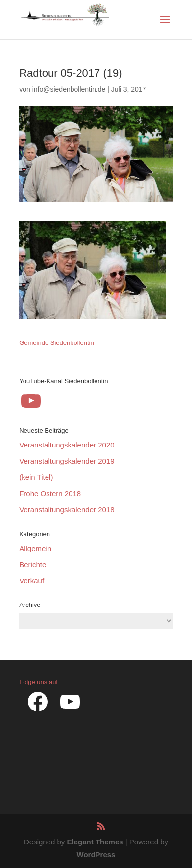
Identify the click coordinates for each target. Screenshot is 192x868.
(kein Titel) (36, 477)
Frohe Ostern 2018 (50, 493)
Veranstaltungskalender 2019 (67, 461)
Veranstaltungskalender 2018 (67, 510)
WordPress (96, 855)
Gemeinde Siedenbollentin (57, 343)
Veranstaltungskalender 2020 (67, 445)
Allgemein (35, 548)
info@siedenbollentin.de (69, 89)
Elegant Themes (95, 842)
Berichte (33, 565)
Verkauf (32, 581)
